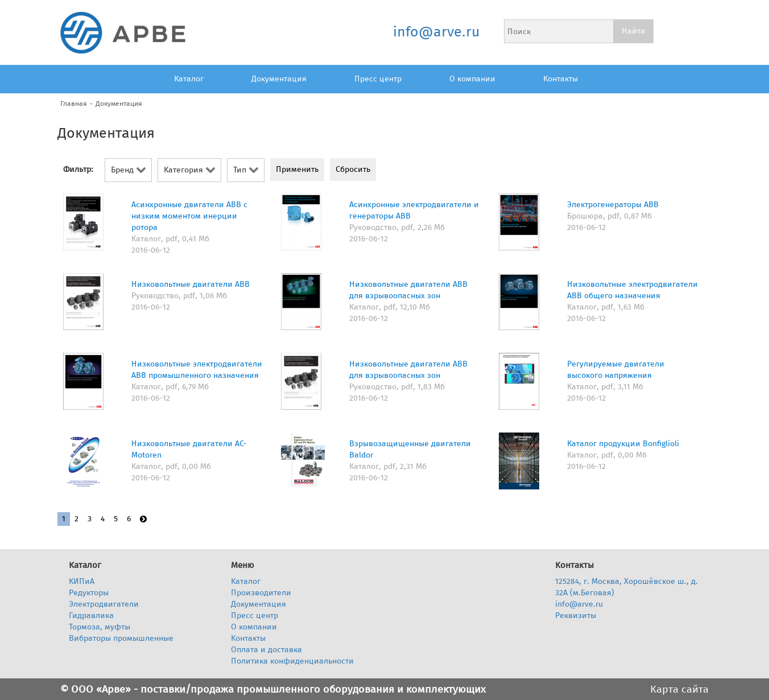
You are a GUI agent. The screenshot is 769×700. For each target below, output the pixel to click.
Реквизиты (576, 615)
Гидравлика (91, 615)
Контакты (561, 79)
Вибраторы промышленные (121, 638)
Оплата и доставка (266, 650)
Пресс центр (378, 79)
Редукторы (89, 593)
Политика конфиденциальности (292, 661)
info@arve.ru (436, 32)
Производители (261, 593)
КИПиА (82, 581)
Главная (74, 104)
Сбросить (353, 169)
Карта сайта (679, 689)
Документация (279, 79)
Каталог (189, 79)
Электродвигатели (104, 604)
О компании (472, 79)
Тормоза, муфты (100, 627)
